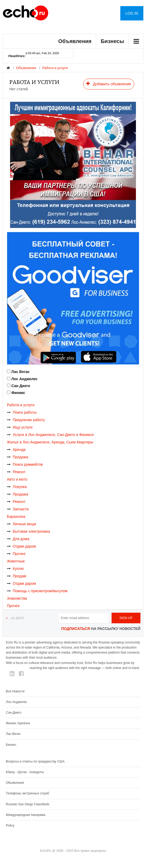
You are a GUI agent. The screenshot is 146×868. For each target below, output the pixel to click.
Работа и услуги (55, 68)
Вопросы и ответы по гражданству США (35, 761)
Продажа (17, 457)
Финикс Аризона (18, 723)
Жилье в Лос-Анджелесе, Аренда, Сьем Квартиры (50, 442)
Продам (17, 576)
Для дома (18, 539)
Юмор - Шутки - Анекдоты (25, 772)
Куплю (15, 569)
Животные (16, 561)
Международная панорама (26, 815)
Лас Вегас (21, 372)
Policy (10, 825)
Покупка (17, 487)
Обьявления (15, 783)
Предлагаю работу (26, 420)
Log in (132, 13)
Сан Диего (21, 386)
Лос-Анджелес (16, 702)
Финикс (18, 393)
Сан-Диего (14, 713)
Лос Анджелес (25, 379)
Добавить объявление (109, 84)
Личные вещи (21, 524)
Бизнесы (112, 41)
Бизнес (11, 745)
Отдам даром (21, 546)
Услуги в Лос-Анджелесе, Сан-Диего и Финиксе (50, 435)
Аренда (16, 450)
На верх (17, 618)
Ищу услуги (20, 427)
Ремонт (16, 472)
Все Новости (15, 691)
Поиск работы (22, 412)
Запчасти (18, 509)
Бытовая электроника (28, 531)
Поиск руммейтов (25, 464)
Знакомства (17, 598)
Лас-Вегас (13, 734)
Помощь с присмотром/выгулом (37, 591)
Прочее (16, 554)
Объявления (75, 41)
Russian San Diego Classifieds (28, 804)
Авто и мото (17, 479)
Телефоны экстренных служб (27, 793)
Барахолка (16, 516)
